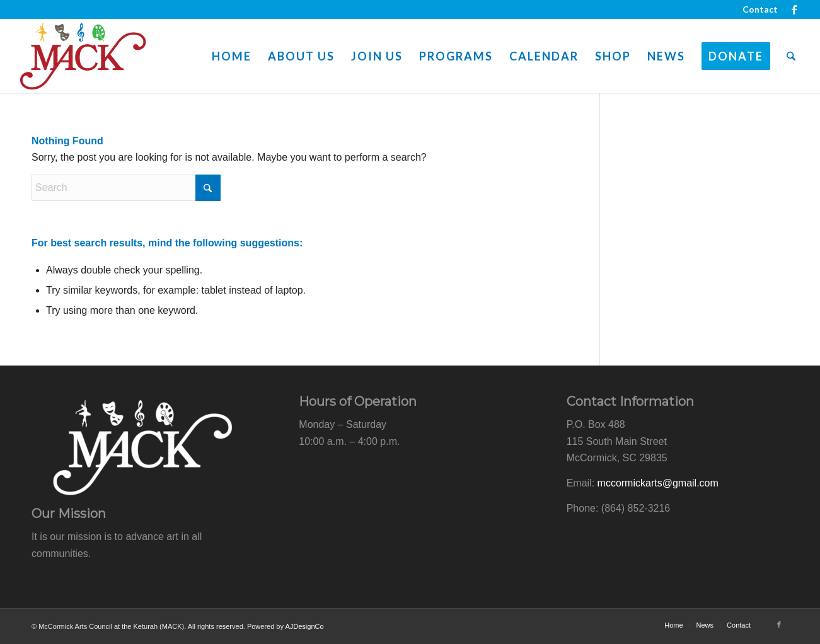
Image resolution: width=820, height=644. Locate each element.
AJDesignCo (304, 626)
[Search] (791, 56)
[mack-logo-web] (83, 56)
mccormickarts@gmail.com (658, 483)
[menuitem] (757, 9)
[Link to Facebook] (794, 9)
